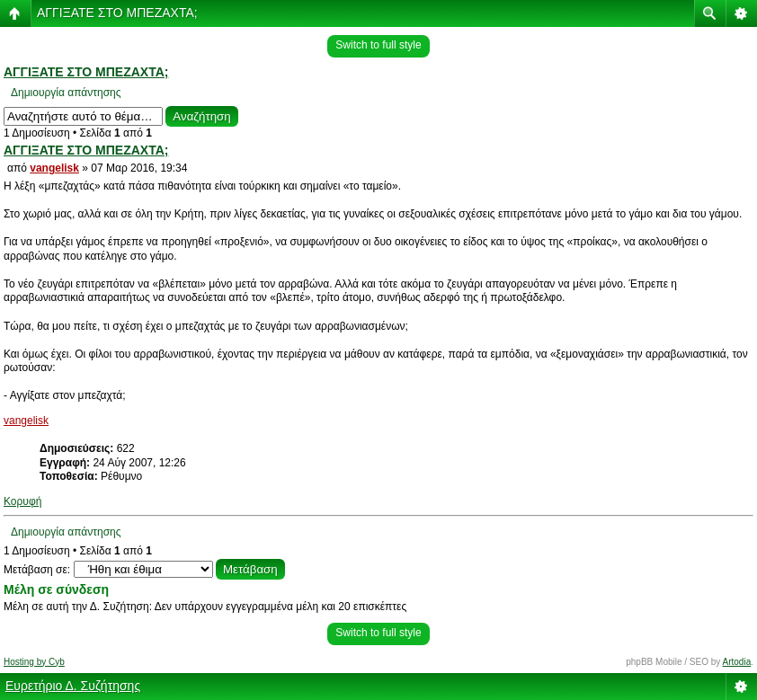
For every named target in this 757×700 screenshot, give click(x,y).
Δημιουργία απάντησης (66, 93)
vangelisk (54, 168)
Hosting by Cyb (34, 662)
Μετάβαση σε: (37, 570)
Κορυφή (22, 501)
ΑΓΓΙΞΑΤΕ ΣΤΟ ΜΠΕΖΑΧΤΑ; (117, 13)
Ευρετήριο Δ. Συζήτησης (73, 686)
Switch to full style (378, 45)
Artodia (737, 662)
